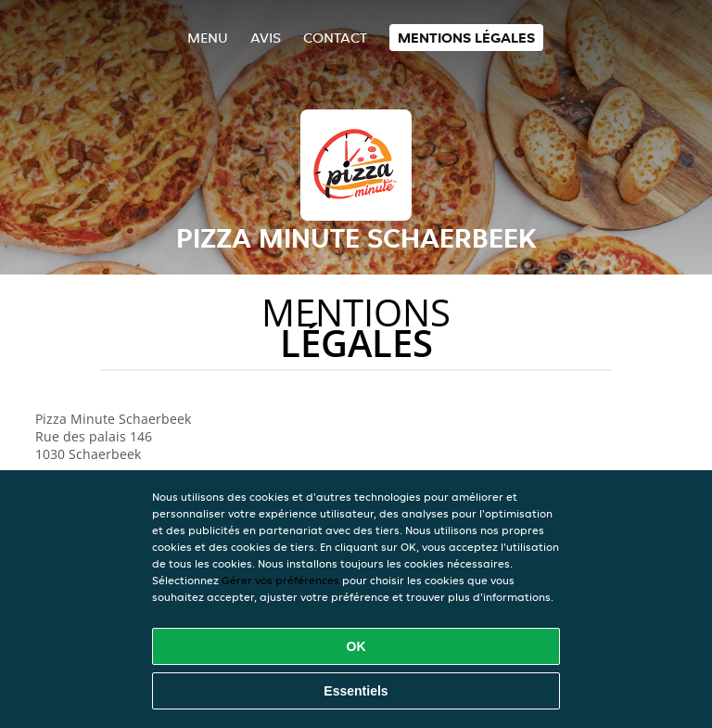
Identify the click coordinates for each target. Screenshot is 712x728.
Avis (266, 38)
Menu (208, 38)
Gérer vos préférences (280, 580)
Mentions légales (466, 38)
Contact (335, 38)
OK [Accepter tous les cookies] (356, 646)
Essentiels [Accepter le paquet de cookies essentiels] (356, 691)
